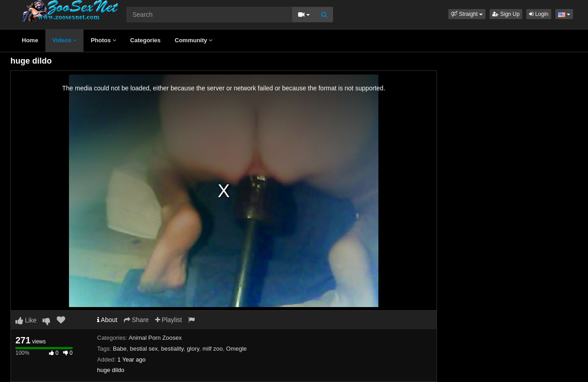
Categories (145, 40)
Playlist (169, 320)
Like (26, 320)
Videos (64, 40)
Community (194, 40)
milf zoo (213, 349)
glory (193, 349)
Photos (103, 40)
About (107, 320)
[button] (467, 14)
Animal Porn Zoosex (155, 338)
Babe (120, 349)
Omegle (236, 349)
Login (539, 14)
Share (136, 320)
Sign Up (506, 14)
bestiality (172, 349)
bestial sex (144, 349)
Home (30, 40)
